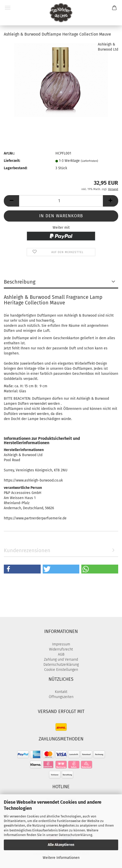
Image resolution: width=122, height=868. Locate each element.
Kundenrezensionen (27, 550)
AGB (61, 654)
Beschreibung (20, 282)
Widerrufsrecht (61, 649)
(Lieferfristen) (89, 161)
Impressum (61, 644)
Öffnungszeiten (61, 697)
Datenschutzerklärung (75, 835)
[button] (11, 201)
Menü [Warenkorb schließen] (8, 8)
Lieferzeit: (12, 161)
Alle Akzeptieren (61, 845)
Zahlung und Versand (61, 660)
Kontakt (61, 692)
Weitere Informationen (61, 858)
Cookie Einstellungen (61, 670)
